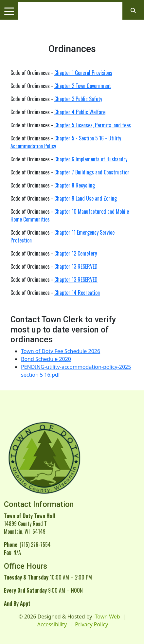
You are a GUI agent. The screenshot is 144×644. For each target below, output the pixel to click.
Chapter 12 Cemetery (76, 253)
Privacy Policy (91, 624)
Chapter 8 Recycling (75, 185)
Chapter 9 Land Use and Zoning (86, 198)
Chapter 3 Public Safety (78, 99)
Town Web (108, 617)
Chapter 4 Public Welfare (80, 112)
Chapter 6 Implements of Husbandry (91, 159)
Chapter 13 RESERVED (76, 266)
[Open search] (133, 10)
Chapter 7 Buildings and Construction (92, 172)
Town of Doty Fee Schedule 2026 (61, 351)
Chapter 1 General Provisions (83, 73)
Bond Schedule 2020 (46, 359)
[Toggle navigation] (9, 11)
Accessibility (52, 624)
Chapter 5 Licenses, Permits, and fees (93, 125)
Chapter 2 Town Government (83, 86)
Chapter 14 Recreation (77, 293)
